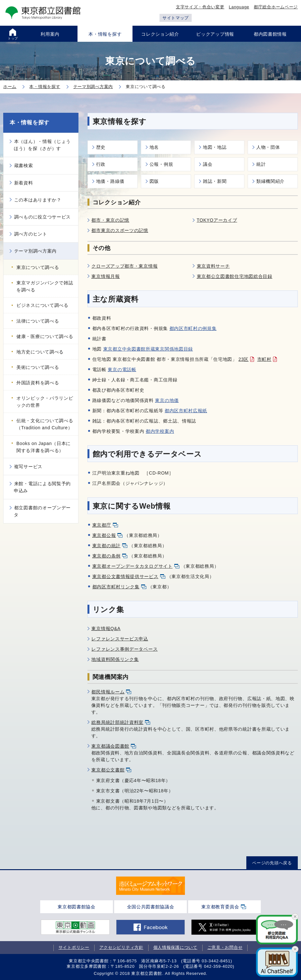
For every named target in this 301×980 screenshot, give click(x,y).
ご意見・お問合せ (225, 947)
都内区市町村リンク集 (116, 587)
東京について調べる (38, 267)
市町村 (264, 359)
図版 (154, 181)
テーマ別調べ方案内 (35, 251)
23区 (244, 359)
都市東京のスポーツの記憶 (120, 230)
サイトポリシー (74, 947)
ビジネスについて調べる (42, 305)
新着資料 (24, 183)
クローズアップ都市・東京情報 (124, 266)
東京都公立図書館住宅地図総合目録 (235, 276)
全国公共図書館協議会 (151, 907)
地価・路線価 (110, 181)
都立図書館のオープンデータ (42, 511)
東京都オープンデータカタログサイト (132, 566)
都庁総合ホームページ (276, 7)
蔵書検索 (24, 165)
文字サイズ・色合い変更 (200, 7)
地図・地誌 (215, 147)
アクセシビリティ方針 (121, 947)
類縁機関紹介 (270, 181)
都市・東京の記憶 (110, 220)
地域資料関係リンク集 (115, 659)
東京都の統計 (106, 546)
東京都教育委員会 (220, 907)
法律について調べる (38, 321)
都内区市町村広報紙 (186, 411)
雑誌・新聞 (215, 181)
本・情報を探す (30, 123)
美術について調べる (38, 367)
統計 (261, 164)
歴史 (101, 147)
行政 (101, 164)
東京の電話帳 (122, 370)
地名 (154, 147)
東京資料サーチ (213, 266)
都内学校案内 (160, 431)
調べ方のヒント (31, 234)
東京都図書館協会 (77, 907)
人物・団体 (268, 147)
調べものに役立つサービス (42, 217)
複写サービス (28, 467)
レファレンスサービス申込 (120, 639)
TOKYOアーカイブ (217, 220)
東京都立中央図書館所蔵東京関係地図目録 (148, 349)
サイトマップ (176, 18)
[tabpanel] (150, 886)
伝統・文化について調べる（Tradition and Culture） (45, 424)
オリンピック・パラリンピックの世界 (45, 402)
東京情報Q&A (106, 628)
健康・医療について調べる (45, 336)
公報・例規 (161, 164)
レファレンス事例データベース (124, 649)
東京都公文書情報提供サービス (125, 576)
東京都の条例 (106, 556)
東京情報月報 (105, 276)
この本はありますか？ (38, 200)
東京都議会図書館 (110, 746)
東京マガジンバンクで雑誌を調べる (45, 286)
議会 (208, 164)
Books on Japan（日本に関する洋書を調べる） (44, 447)
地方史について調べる (40, 352)
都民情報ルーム (108, 692)
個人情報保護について (175, 947)
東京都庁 (102, 525)
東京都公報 (104, 535)
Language (239, 7)
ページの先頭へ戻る (272, 863)
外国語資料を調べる (38, 383)
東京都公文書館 (108, 770)
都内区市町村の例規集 (193, 328)
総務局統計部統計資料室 (117, 722)
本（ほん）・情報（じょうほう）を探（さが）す (42, 145)
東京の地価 (167, 400)
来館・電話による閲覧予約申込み (42, 487)
